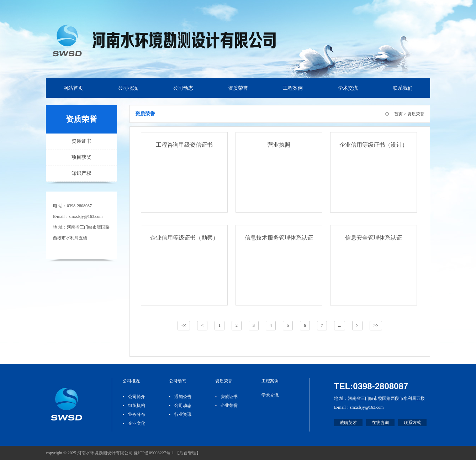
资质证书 (81, 141)
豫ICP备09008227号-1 (154, 453)
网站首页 (73, 88)
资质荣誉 (238, 88)
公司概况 (128, 88)
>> (376, 325)
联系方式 (412, 423)
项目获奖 (81, 157)
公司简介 (137, 397)
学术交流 (348, 88)
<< (184, 325)
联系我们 (403, 88)
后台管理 (188, 453)
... (340, 325)
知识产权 (81, 173)
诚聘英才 (348, 423)
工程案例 (293, 88)
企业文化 (137, 423)
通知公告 (183, 397)
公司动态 (183, 88)
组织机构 (137, 406)
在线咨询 (380, 423)
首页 (398, 114)
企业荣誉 (229, 406)
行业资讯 (183, 414)
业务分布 (137, 414)
